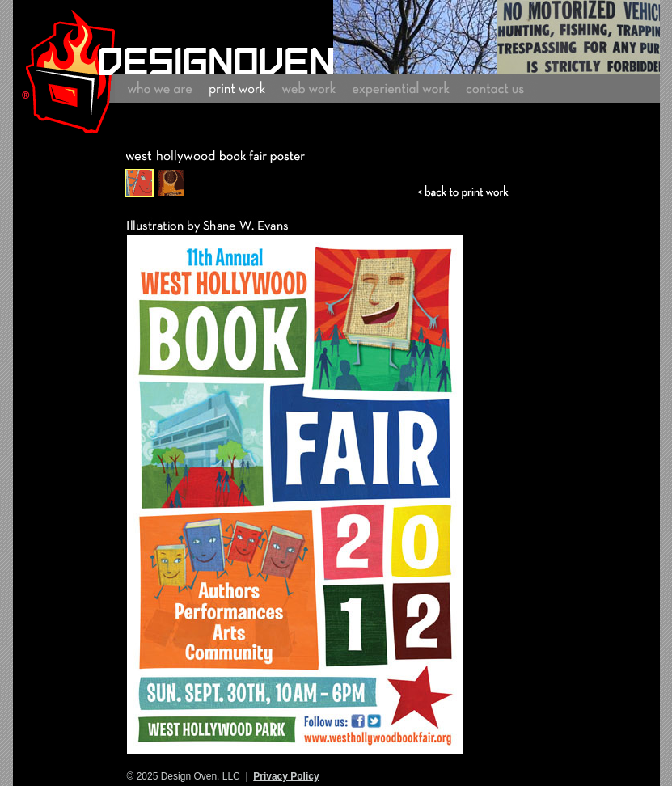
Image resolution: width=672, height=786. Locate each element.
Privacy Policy (286, 776)
